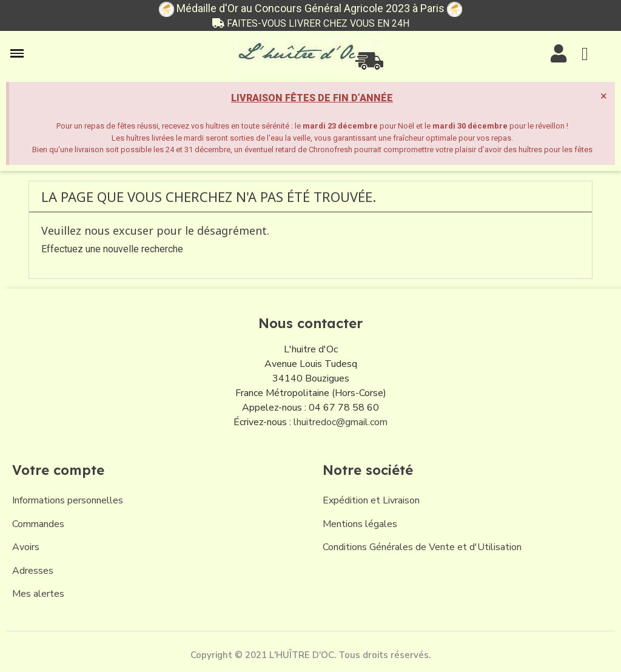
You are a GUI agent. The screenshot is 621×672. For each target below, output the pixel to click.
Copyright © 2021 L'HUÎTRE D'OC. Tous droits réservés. (310, 655)
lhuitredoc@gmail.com (341, 422)
